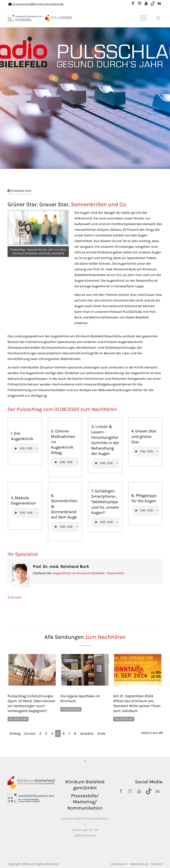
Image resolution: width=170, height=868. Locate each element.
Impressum (119, 864)
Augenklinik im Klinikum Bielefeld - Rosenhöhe (88, 573)
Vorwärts (87, 733)
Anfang (15, 733)
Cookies (157, 864)
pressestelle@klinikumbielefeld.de (36, 4)
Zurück (16, 597)
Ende (101, 733)
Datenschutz (139, 864)
